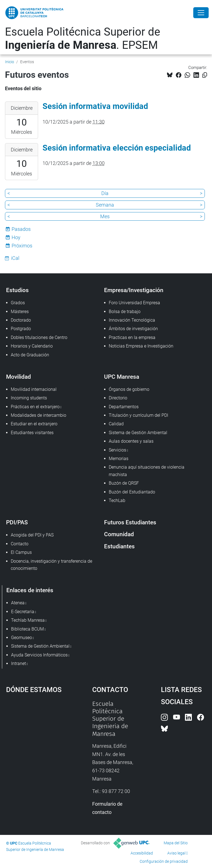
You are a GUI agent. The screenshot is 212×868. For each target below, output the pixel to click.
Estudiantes (119, 546)
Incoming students (29, 398)
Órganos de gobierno (129, 389)
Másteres (20, 312)
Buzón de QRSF (124, 483)
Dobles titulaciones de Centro (39, 337)
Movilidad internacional (34, 389)
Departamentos (124, 407)
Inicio (10, 62)
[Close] (201, 13)
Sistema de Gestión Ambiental (138, 433)
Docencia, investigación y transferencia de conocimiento (51, 565)
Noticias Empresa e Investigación (141, 346)
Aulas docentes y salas (131, 441)
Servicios (117, 450)
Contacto (20, 544)
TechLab (117, 500)
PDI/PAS (17, 522)
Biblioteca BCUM (27, 629)
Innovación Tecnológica (132, 320)
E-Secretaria (23, 612)
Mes (105, 216)
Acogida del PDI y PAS (32, 535)
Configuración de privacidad (164, 861)
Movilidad (18, 377)
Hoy (16, 237)
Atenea (18, 603)
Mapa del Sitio (176, 843)
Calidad (116, 424)
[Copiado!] (205, 75)
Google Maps (37, 741)
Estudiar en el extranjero (34, 424)
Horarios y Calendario (32, 346)
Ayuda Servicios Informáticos (39, 655)
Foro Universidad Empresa (134, 303)
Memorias (119, 459)
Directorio (118, 398)
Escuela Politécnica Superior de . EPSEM (83, 38)
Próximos (22, 246)
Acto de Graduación (30, 355)
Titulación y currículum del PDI (138, 415)
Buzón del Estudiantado (132, 492)
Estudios (17, 290)
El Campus (21, 552)
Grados (18, 303)
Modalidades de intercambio (39, 415)
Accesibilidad (142, 853)
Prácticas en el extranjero (35, 407)
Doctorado (21, 320)
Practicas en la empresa (132, 337)
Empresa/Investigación (134, 290)
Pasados (21, 229)
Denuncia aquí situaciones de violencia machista (147, 471)
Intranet (18, 663)
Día (105, 193)
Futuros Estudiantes (130, 522)
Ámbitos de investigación (133, 329)
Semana (105, 205)
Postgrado (21, 329)
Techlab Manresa (28, 620)
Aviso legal (176, 853)
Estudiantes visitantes (32, 433)
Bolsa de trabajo (125, 312)
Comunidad (119, 534)
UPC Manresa (122, 377)
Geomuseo (22, 638)
